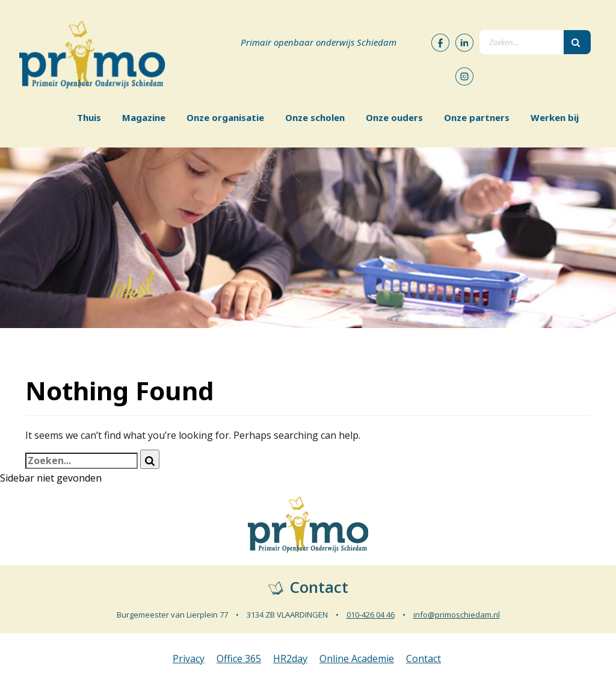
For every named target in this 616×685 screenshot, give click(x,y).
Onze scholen (315, 117)
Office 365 (239, 659)
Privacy (189, 659)
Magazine (144, 117)
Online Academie (357, 659)
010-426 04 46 (371, 615)
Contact (423, 659)
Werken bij (555, 117)
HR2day (290, 659)
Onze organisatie (225, 117)
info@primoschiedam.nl (457, 615)
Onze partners (477, 117)
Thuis (89, 117)
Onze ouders (394, 117)
